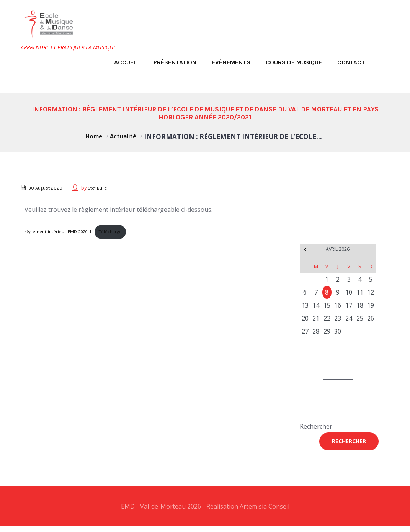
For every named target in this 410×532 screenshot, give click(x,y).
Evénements (231, 62)
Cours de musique (294, 62)
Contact (351, 62)
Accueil (126, 62)
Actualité (125, 137)
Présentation (175, 62)
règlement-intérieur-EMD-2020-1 (61, 233)
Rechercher (316, 428)
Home (91, 137)
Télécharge (119, 233)
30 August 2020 (49, 188)
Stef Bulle (105, 188)
